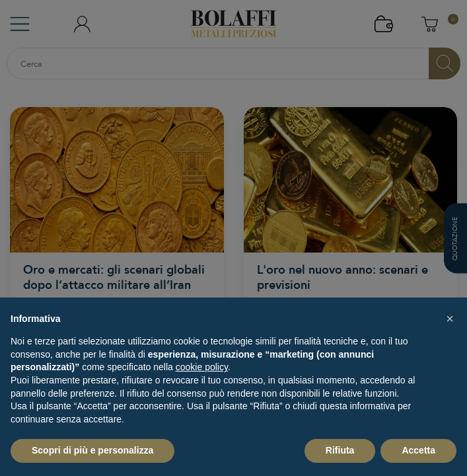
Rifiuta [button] (340, 450)
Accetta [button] (418, 450)
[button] (450, 319)
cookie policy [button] (202, 367)
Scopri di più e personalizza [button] (92, 450)
